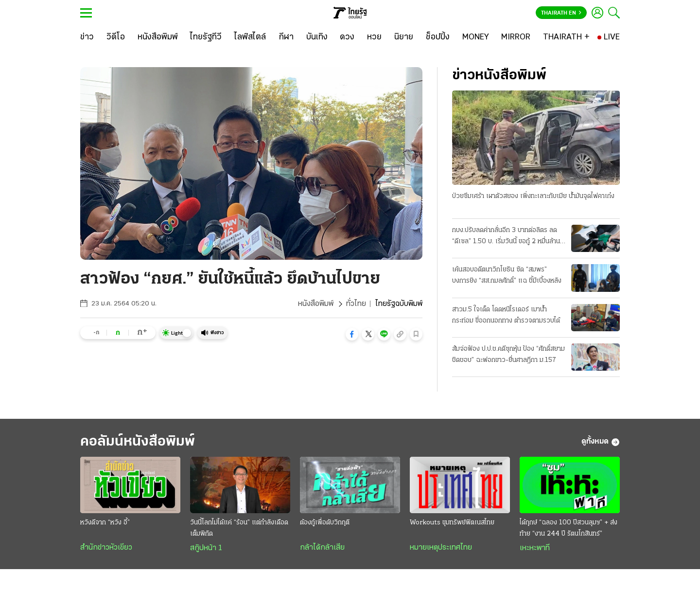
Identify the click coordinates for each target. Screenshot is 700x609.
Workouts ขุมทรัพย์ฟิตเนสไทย (452, 523)
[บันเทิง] (317, 37)
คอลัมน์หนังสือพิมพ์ (138, 442)
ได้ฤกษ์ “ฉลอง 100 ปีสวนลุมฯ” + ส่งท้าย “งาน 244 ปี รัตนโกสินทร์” (569, 528)
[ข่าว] (87, 37)
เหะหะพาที (535, 548)
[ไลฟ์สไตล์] (250, 37)
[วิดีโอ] (116, 37)
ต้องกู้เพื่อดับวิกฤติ (325, 523)
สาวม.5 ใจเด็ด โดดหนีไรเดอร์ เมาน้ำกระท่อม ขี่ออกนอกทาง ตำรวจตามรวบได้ (506, 315)
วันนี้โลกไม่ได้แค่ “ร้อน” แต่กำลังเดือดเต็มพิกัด (239, 528)
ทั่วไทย (356, 304)
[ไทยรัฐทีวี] (206, 37)
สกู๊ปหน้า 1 (206, 548)
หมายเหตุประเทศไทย (441, 548)
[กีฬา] (286, 37)
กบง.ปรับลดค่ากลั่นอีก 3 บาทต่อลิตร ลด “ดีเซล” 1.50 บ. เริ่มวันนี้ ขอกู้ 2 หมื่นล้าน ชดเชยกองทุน (506, 237)
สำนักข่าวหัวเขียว (106, 548)
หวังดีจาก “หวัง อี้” (105, 523)
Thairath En (561, 13)
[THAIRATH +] (566, 37)
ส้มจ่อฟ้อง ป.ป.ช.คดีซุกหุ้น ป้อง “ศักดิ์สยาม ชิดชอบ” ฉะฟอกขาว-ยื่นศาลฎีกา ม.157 (508, 355)
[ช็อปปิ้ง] (438, 37)
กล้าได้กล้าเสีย (322, 548)
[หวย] (374, 37)
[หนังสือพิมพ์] (158, 37)
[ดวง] (347, 37)
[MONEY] (476, 37)
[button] (352, 334)
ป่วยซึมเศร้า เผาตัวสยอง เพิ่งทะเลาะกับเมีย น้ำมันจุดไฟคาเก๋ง (533, 196)
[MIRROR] (516, 37)
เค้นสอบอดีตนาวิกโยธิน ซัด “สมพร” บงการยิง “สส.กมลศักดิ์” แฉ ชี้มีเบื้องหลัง (507, 275)
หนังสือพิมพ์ (316, 304)
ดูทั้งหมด (601, 442)
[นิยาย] (404, 37)
